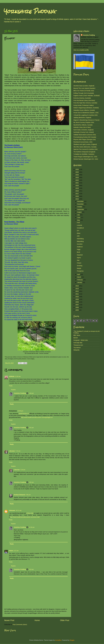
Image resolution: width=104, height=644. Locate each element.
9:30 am (31, 482)
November (81, 204)
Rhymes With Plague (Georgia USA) (85, 139)
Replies (13, 390)
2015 (77, 199)
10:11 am (19, 510)
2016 (77, 196)
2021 (77, 183)
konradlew (58, 640)
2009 (77, 299)
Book (78, 252)
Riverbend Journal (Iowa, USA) (83, 142)
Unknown (12, 510)
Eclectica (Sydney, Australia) (82, 98)
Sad (78, 260)
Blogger (72, 640)
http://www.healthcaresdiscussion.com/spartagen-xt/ (37, 417)
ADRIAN (12, 376)
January (80, 282)
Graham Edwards (19, 495)
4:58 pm (28, 495)
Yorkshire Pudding (30, 11)
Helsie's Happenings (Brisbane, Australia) (86, 108)
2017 (77, 194)
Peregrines (80, 271)
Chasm (79, 263)
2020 (77, 186)
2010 (77, 297)
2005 (77, 310)
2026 (77, 169)
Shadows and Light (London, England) (85, 144)
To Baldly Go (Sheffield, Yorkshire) (84, 154)
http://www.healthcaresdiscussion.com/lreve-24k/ (25, 517)
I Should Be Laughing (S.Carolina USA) (85, 115)
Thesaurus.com (78, 345)
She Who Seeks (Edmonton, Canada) (85, 147)
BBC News (77, 335)
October (80, 207)
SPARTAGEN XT (24, 414)
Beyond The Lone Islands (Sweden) (84, 88)
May (79, 220)
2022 (77, 180)
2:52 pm (31, 428)
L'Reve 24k (30, 513)
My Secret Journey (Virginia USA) (84, 122)
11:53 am (18, 376)
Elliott (79, 233)
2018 (77, 191)
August (80, 212)
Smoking (80, 266)
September (81, 209)
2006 (77, 307)
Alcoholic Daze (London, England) (84, 86)
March (79, 277)
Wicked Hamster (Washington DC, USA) (86, 159)
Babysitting (80, 241)
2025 (77, 172)
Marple (79, 268)
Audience (80, 247)
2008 (77, 302)
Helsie (11, 551)
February (80, 280)
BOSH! (76, 338)
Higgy (79, 249)
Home (37, 620)
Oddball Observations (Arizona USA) (85, 135)
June (79, 217)
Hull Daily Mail (78, 343)
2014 (77, 286)
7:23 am (18, 451)
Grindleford (80, 228)
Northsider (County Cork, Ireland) (84, 132)
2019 (77, 188)
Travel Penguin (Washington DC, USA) (85, 157)
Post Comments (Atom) (20, 625)
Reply (11, 386)
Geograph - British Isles (81, 340)
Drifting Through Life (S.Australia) (84, 93)
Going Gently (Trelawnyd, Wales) (84, 105)
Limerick (79, 225)
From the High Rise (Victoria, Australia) (85, 103)
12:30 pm (32, 527)
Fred (78, 223)
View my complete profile (81, 50)
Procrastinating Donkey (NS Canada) (85, 137)
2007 (77, 305)
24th (78, 236)
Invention (80, 244)
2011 (77, 294)
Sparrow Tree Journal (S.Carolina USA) (85, 149)
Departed (80, 255)
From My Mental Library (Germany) (84, 100)
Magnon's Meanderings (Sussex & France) (86, 120)
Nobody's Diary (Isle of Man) (82, 127)
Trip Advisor (77, 348)
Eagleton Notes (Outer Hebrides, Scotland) (87, 96)
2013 (77, 289)
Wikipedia (76, 350)
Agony (79, 258)
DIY (78, 231)
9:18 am (31, 569)
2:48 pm (31, 393)
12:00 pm (20, 411)
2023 (77, 177)
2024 (77, 175)
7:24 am (23, 470)
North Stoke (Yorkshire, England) (83, 130)
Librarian (12, 451)
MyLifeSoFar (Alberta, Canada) (83, 125)
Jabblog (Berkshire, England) (82, 118)
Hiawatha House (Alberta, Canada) (84, 110)
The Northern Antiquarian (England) (84, 152)
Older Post (65, 620)
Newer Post (9, 620)
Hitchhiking (80, 239)
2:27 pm (16, 551)
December (81, 201)
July (79, 215)
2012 (77, 291)
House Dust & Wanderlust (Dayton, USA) (86, 113)
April (79, 274)
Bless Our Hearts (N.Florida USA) (84, 91)
